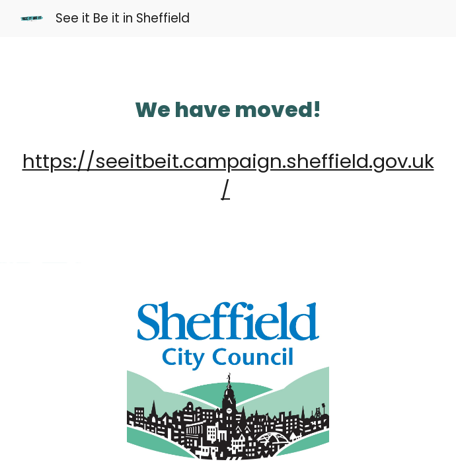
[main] (228, 150)
